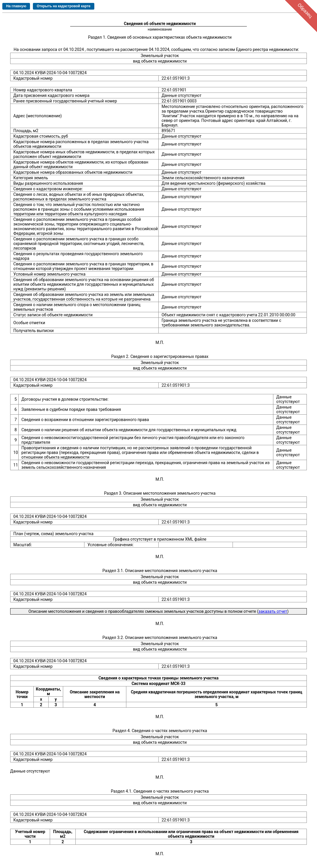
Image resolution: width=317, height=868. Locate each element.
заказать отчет (273, 611)
